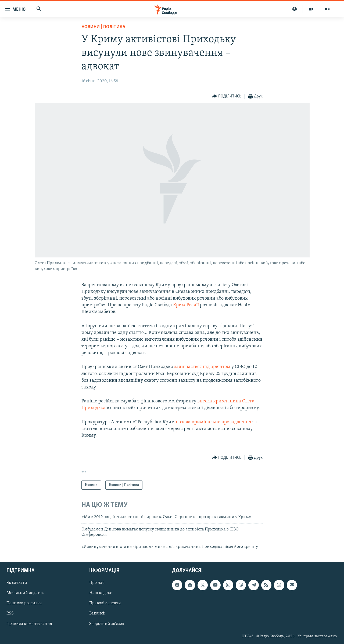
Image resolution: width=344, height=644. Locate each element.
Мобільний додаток (25, 593)
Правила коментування (29, 624)
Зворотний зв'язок (107, 624)
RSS (10, 613)
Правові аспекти (105, 603)
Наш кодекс (101, 593)
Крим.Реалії (186, 305)
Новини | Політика (103, 27)
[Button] (227, 97)
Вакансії (97, 613)
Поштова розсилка (24, 603)
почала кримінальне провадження (214, 422)
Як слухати (17, 583)
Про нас (97, 583)
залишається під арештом (202, 367)
